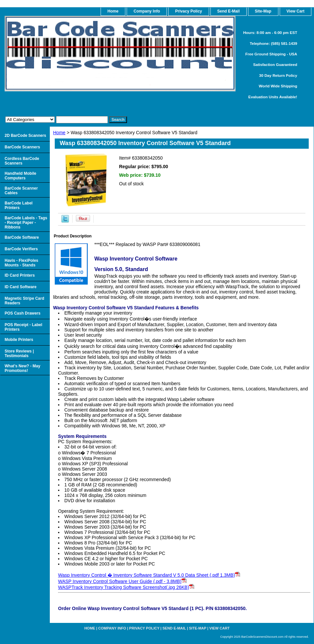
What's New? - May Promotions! (22, 368)
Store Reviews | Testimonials (19, 353)
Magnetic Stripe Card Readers (24, 301)
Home (59, 133)
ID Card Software (21, 287)
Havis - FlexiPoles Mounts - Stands (21, 263)
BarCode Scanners (22, 147)
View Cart (220, 628)
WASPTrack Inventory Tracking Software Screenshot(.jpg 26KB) (126, 587)
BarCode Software (22, 237)
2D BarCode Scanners (25, 136)
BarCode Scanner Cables (21, 191)
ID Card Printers (20, 275)
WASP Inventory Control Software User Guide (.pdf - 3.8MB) (122, 581)
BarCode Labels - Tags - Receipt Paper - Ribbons (26, 223)
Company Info (147, 11)
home (113, 11)
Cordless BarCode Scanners (22, 161)
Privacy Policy (188, 11)
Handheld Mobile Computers (20, 176)
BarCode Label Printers (19, 205)
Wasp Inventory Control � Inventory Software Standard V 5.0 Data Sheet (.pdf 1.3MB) (149, 575)
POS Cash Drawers (23, 313)
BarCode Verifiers (21, 249)
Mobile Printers (19, 340)
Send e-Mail (174, 628)
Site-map (198, 628)
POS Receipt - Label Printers (23, 327)
